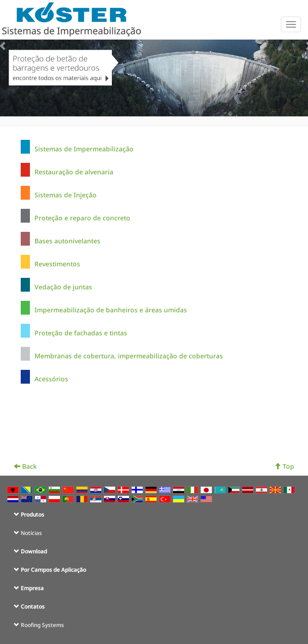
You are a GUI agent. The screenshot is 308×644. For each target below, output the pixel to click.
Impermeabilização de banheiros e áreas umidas (111, 310)
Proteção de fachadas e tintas (81, 333)
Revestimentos (57, 264)
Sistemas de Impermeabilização (84, 149)
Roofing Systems (42, 625)
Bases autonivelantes (67, 241)
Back (25, 466)
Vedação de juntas (63, 287)
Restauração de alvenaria (74, 172)
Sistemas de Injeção (66, 195)
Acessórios (51, 379)
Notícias (31, 533)
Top (284, 466)
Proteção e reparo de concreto (82, 218)
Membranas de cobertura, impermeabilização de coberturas (129, 356)
